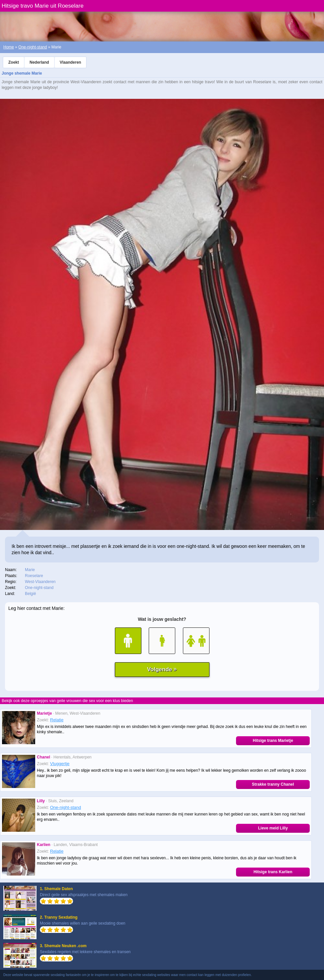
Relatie (57, 720)
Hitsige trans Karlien (273, 872)
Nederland (39, 62)
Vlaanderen (71, 62)
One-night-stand (33, 47)
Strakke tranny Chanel (273, 784)
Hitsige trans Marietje (273, 741)
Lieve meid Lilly (273, 828)
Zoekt (14, 62)
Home (9, 47)
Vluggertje (60, 764)
